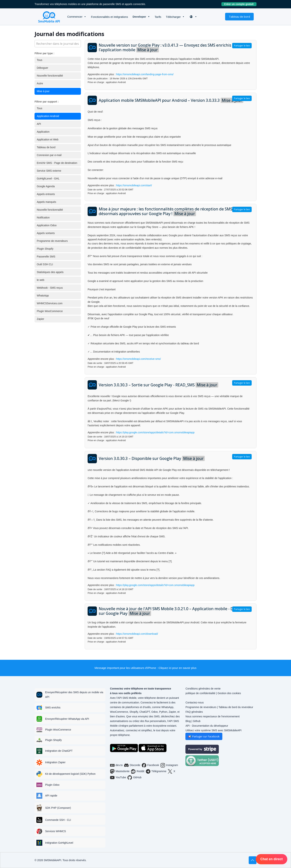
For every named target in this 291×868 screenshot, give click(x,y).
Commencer (75, 17)
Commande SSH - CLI (58, 820)
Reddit (138, 771)
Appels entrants (46, 194)
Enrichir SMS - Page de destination (57, 163)
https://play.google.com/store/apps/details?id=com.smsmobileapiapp (155, 432)
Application (43, 132)
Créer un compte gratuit (240, 4)
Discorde (132, 765)
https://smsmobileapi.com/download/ (137, 634)
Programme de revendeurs (52, 241)
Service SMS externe (49, 171)
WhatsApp (43, 296)
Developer (139, 17)
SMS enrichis (53, 708)
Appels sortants (46, 233)
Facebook (150, 765)
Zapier (40, 319)
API (39, 124)
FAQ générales (194, 712)
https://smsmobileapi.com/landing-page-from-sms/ (145, 74)
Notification (43, 218)
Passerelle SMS (46, 257)
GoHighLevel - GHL (48, 179)
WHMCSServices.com (50, 303)
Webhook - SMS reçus (50, 288)
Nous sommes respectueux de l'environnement (212, 716)
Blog (188, 721)
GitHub (134, 778)
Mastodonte (120, 771)
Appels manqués (46, 202)
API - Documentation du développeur (207, 726)
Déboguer (42, 68)
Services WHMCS (55, 831)
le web (40, 280)
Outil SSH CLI (45, 264)
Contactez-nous (194, 702)
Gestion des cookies (229, 693)
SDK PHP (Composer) (58, 808)
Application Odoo (47, 225)
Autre (40, 83)
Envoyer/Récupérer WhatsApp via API (67, 719)
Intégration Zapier (55, 762)
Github (197, 721)
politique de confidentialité (200, 693)
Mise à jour (43, 91)
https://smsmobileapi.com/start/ (134, 185)
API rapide (51, 796)
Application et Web (48, 139)
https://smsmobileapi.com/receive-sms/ (139, 359)
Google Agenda (46, 186)
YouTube (118, 778)
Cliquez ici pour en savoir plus (177, 668)
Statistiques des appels (50, 272)
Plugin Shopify (45, 249)
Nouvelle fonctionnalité (50, 76)
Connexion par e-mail (49, 155)
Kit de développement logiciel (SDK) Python (70, 774)
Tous (40, 60)
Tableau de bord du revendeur (236, 707)
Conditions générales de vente (203, 689)
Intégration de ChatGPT (59, 751)
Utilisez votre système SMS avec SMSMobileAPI (213, 730)
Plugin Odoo (52, 785)
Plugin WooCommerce (50, 311)
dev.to (116, 765)
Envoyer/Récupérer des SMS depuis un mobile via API (74, 695)
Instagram (169, 765)
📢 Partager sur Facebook (204, 736)
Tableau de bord (239, 17)
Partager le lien (242, 46)
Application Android (48, 116)
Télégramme (156, 771)
